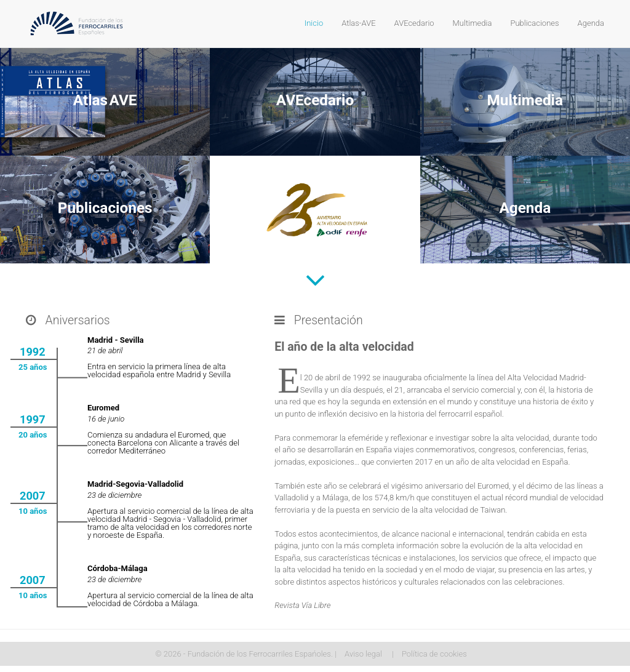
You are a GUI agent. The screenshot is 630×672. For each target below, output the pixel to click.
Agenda (591, 23)
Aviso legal (363, 654)
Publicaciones (534, 23)
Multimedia (472, 23)
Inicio (314, 23)
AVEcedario (414, 23)
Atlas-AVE (358, 23)
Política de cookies (434, 654)
